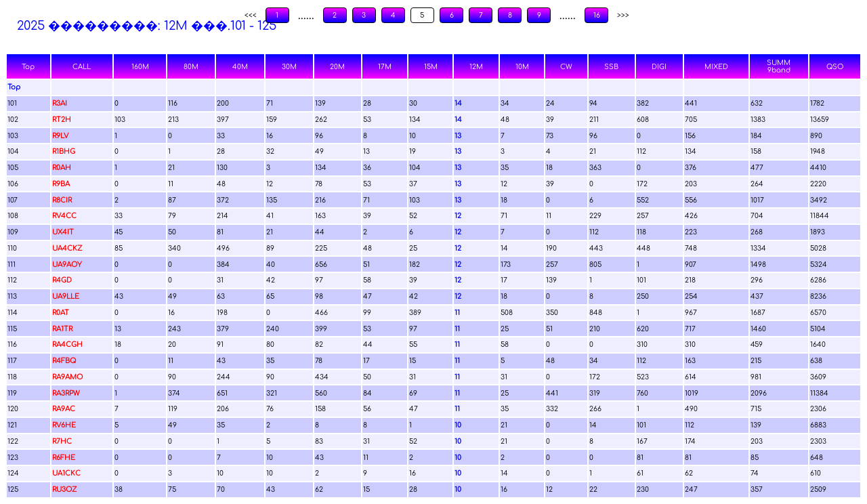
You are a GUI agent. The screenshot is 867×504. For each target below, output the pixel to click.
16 (597, 15)
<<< (251, 15)
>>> (623, 15)
